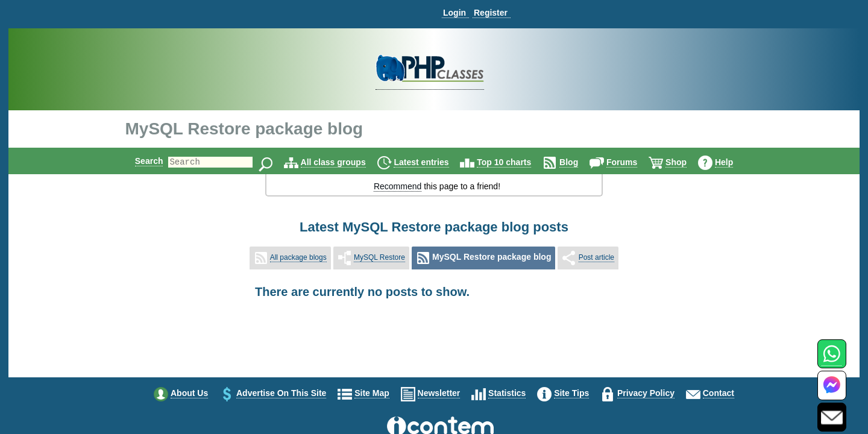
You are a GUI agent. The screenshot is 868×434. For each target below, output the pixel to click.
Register (491, 13)
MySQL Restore (379, 257)
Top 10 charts (514, 162)
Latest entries (431, 162)
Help (734, 162)
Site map (372, 393)
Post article (596, 257)
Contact (719, 393)
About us (189, 393)
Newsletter (439, 393)
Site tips (571, 393)
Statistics (507, 393)
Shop (686, 162)
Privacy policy (646, 393)
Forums (632, 162)
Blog (579, 162)
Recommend (398, 186)
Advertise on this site (281, 393)
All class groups (344, 162)
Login (454, 13)
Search (139, 161)
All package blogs (298, 257)
